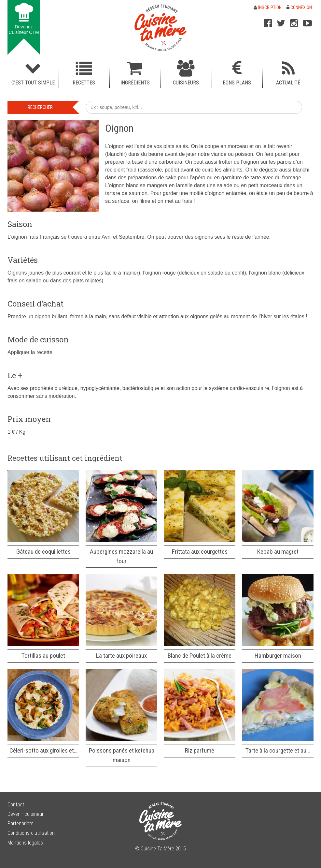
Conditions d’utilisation (31, 833)
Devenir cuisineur (26, 814)
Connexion (299, 7)
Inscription (268, 7)
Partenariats (21, 823)
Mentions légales (25, 843)
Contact (16, 805)
